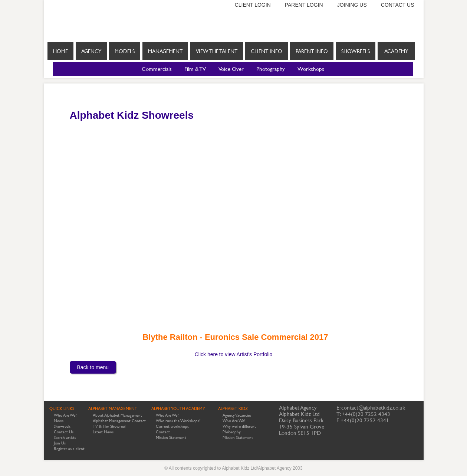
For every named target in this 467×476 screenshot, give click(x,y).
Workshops (311, 69)
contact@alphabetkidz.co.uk (373, 408)
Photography (271, 69)
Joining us (352, 5)
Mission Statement (171, 438)
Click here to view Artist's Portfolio (234, 354)
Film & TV (195, 69)
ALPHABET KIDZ (233, 409)
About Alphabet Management (117, 415)
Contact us (398, 5)
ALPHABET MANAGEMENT (113, 409)
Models (125, 51)
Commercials (157, 69)
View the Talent (217, 51)
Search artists (65, 438)
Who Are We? (65, 415)
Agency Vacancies (237, 415)
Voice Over (231, 69)
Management (165, 51)
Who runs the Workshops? (178, 421)
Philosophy (232, 432)
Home (60, 51)
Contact (163, 432)
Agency (91, 51)
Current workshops (172, 426)
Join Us (60, 443)
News (59, 421)
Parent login (304, 5)
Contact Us (64, 432)
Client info (267, 51)
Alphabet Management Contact (119, 421)
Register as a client (69, 449)
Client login (253, 5)
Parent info (312, 51)
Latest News (103, 432)
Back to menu (93, 367)
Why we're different (239, 426)
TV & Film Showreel (109, 426)
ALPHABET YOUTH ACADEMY (178, 409)
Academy (396, 51)
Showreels (356, 54)
